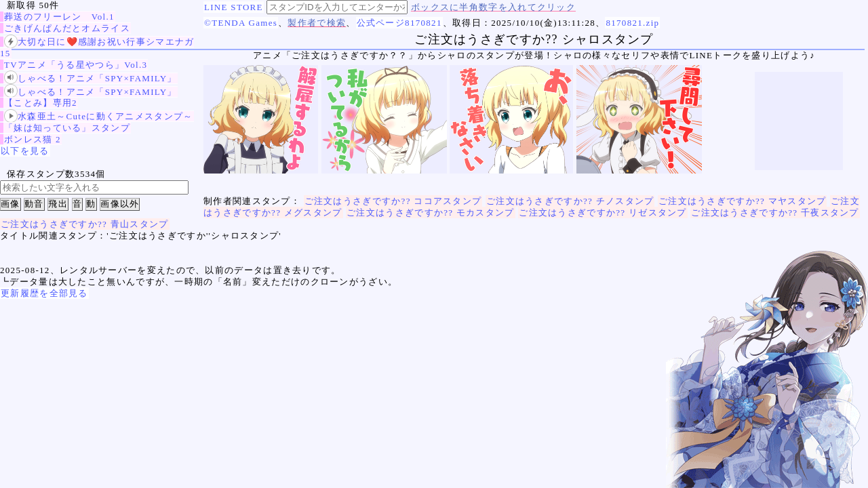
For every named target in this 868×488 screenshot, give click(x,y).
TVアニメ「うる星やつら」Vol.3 (76, 65)
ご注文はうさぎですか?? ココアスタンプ (393, 201)
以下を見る (25, 151)
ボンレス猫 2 (33, 139)
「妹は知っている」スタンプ (67, 128)
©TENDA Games (241, 23)
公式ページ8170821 (399, 23)
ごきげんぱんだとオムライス (67, 28)
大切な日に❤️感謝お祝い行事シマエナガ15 (97, 47)
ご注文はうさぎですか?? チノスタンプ (570, 201)
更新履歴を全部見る (44, 293)
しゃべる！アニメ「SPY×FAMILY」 (91, 78)
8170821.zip (632, 23)
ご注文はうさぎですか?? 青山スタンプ (85, 224)
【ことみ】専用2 (41, 103)
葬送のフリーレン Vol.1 (59, 17)
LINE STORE (234, 7)
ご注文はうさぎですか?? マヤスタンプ (743, 201)
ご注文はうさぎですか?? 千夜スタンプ (775, 212)
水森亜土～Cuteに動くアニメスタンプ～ (99, 116)
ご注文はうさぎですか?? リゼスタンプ (603, 212)
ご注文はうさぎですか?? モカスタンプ (431, 212)
